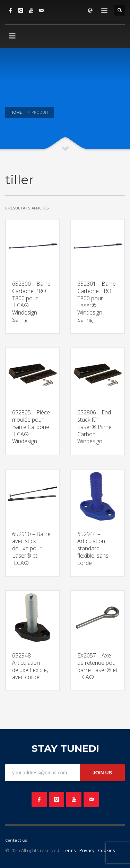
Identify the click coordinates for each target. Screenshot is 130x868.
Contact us (16, 840)
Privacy (87, 850)
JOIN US (102, 773)
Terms (69, 850)
